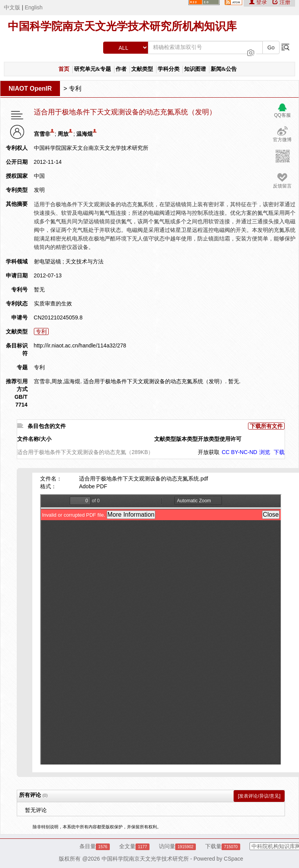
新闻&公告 (224, 69)
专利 (75, 89)
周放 (63, 134)
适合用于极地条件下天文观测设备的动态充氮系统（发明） (125, 112)
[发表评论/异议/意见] (259, 796)
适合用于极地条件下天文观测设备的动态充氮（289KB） (85, 452)
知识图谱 (195, 69)
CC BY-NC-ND (239, 452)
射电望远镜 (47, 261)
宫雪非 (42, 134)
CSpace (234, 859)
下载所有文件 (266, 426)
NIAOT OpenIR (30, 89)
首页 (64, 69)
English (33, 7)
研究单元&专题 (93, 69)
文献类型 (142, 69)
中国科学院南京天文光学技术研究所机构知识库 (122, 26)
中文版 (12, 7)
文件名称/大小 (34, 439)
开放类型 (209, 439)
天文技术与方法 (84, 261)
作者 (121, 69)
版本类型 (187, 439)
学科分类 (169, 69)
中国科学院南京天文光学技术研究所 (145, 859)
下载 (279, 452)
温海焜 (84, 134)
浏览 (265, 452)
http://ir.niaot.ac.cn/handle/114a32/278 (80, 345)
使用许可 (230, 439)
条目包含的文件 (47, 426)
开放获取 (209, 452)
